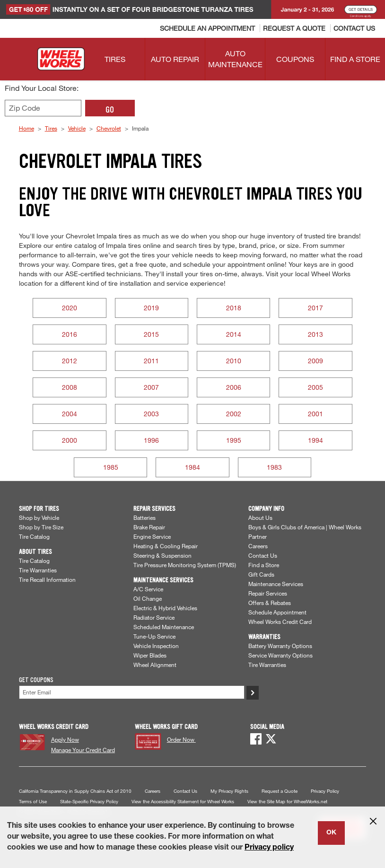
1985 (111, 467)
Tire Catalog (34, 536)
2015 (151, 334)
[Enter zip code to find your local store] (43, 108)
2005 (315, 387)
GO (110, 110)
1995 (234, 440)
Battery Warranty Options (280, 646)
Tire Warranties (38, 570)
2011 (151, 361)
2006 (234, 387)
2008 (70, 387)
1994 (315, 440)
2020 (70, 308)
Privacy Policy (325, 791)
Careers (258, 546)
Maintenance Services (276, 584)
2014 (234, 334)
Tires (51, 128)
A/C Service (148, 589)
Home (26, 128)
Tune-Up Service (154, 636)
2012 (70, 361)
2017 (315, 308)
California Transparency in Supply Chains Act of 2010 (75, 791)
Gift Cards (261, 574)
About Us (260, 517)
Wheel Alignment (155, 665)
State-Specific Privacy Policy (89, 802)
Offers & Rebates (270, 603)
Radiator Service (154, 617)
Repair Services (268, 593)
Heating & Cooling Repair (166, 546)
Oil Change (148, 598)
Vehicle (77, 128)
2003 (151, 414)
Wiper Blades (150, 655)
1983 (274, 467)
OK (331, 833)
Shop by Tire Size (41, 527)
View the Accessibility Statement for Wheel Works (183, 802)
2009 (315, 361)
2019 (151, 308)
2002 (234, 414)
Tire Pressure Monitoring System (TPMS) (185, 565)
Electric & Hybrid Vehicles (165, 608)
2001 (315, 414)
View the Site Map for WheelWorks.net (287, 802)
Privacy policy (269, 848)
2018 (234, 308)
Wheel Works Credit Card (280, 622)
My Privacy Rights (229, 791)
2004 (70, 414)
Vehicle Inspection (156, 646)
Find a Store (264, 565)
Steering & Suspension (162, 555)
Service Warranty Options (280, 655)
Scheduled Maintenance (164, 627)
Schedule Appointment (277, 612)
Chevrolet (109, 128)
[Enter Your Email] (132, 692)
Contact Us (263, 555)
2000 (70, 440)
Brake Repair (149, 527)
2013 (315, 334)
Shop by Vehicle (39, 517)
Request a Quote (280, 791)
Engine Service (152, 536)
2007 (151, 387)
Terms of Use (33, 802)
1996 (151, 440)
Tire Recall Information (47, 579)
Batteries (144, 517)
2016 (70, 334)
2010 (234, 361)
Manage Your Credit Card (83, 750)
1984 (192, 467)
